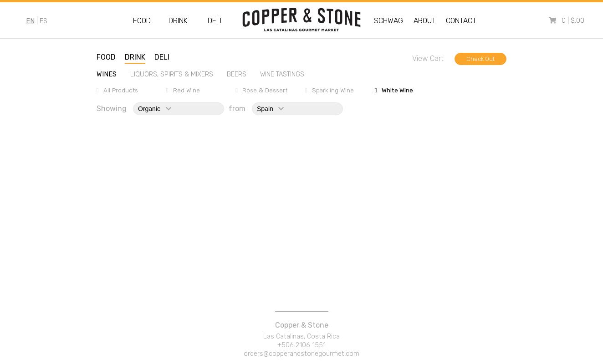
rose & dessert (265, 90)
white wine (397, 90)
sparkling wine (333, 90)
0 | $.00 (573, 21)
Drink (178, 21)
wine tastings (282, 74)
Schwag (388, 21)
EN (30, 21)
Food (142, 21)
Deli (215, 21)
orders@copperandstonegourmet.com (301, 354)
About (425, 21)
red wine (187, 90)
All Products (121, 90)
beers (237, 74)
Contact (461, 21)
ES (43, 21)
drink (135, 57)
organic (155, 109)
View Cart (428, 58)
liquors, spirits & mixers (172, 74)
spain (270, 109)
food (106, 57)
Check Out (480, 59)
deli (162, 57)
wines (107, 74)
